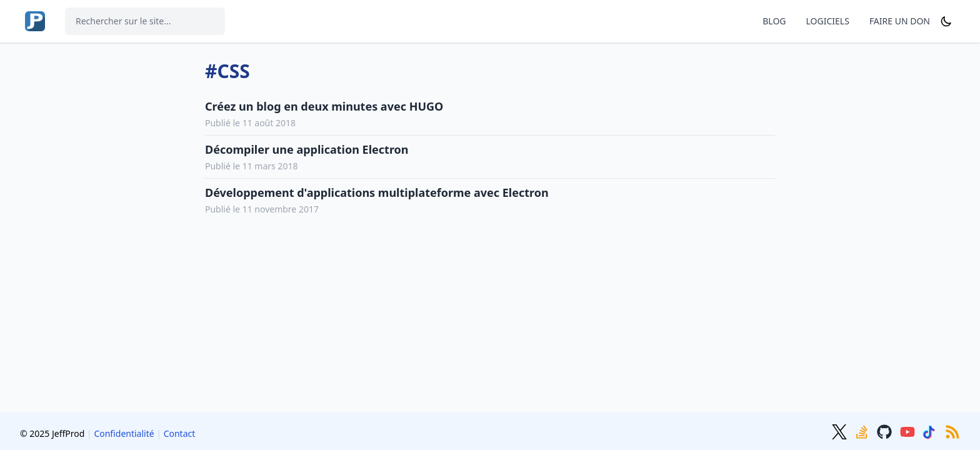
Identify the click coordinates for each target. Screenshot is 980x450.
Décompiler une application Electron (307, 149)
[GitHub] (886, 431)
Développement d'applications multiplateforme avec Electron (377, 192)
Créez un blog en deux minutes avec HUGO (324, 106)
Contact (180, 433)
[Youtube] (909, 431)
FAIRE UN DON (900, 21)
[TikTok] (931, 431)
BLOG (774, 21)
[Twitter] (841, 431)
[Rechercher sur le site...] (145, 21)
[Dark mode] (946, 21)
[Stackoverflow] (863, 431)
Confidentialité (124, 433)
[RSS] (952, 431)
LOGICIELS (828, 21)
